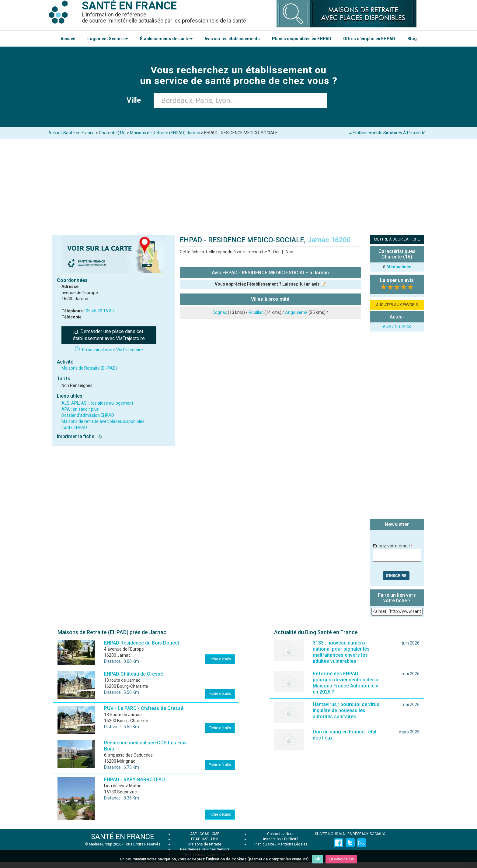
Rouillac (256, 312)
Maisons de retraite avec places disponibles (103, 421)
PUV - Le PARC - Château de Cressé (144, 708)
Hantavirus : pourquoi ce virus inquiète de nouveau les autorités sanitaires (346, 710)
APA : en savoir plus (80, 409)
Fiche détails (220, 659)
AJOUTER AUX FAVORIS (397, 305)
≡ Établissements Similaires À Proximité (387, 133)
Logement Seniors (108, 39)
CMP (216, 834)
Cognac (220, 312)
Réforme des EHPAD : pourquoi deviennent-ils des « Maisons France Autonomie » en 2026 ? (346, 683)
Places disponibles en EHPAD (302, 39)
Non (289, 252)
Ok (318, 859)
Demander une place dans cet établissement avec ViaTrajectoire (109, 335)
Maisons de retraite (205, 844)
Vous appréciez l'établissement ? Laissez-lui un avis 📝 (270, 284)
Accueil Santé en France (71, 133)
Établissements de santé (166, 39)
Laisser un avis (397, 280)
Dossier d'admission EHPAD (88, 415)
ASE (193, 834)
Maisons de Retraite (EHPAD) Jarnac (165, 133)
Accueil (68, 39)
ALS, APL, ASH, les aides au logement (97, 403)
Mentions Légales (292, 844)
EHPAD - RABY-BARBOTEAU (134, 780)
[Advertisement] (238, 184)
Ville (136, 100)
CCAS (204, 834)
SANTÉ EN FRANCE (123, 837)
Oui (276, 252)
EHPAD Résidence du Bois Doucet (142, 643)
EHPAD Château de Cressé (134, 674)
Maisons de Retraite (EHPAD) (89, 368)
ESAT (195, 839)
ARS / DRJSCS (397, 327)
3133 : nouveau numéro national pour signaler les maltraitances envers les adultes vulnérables (341, 652)
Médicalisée (399, 267)
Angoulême (296, 312)
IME (205, 839)
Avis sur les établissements (232, 39)
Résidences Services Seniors (205, 849)
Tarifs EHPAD (74, 427)
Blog (412, 39)
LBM (215, 839)
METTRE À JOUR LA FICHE (397, 239)
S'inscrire (396, 576)
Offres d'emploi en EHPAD (369, 39)
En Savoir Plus (341, 859)
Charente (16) (112, 133)
